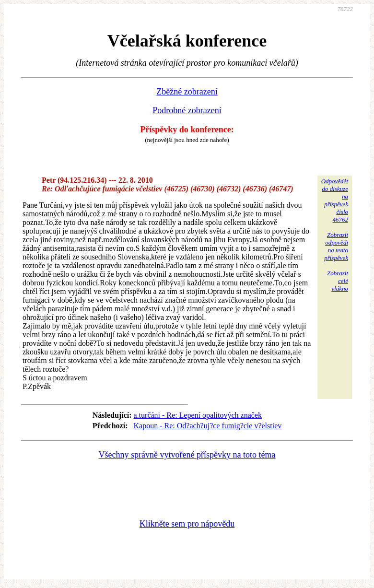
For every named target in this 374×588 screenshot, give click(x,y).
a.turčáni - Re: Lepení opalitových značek (198, 415)
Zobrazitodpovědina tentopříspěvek (336, 246)
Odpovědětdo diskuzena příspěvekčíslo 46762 (335, 200)
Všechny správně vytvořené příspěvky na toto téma (187, 455)
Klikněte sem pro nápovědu (187, 524)
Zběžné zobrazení (187, 92)
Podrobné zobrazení (187, 110)
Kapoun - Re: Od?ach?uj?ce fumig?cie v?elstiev (208, 426)
